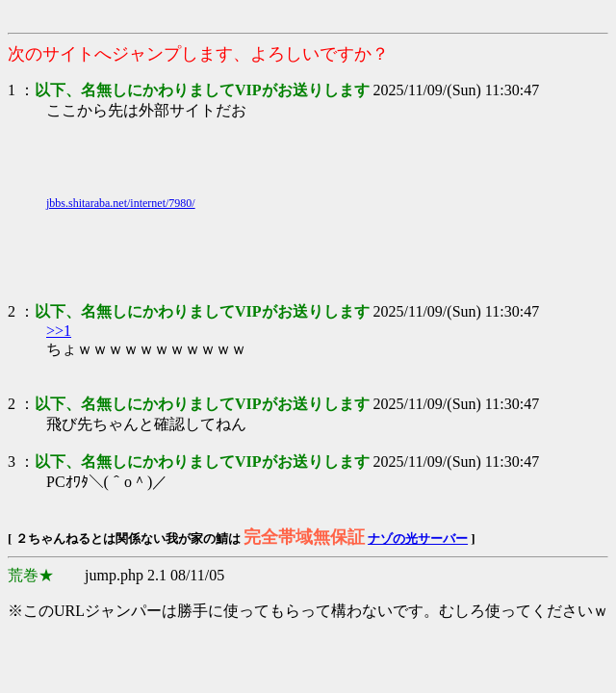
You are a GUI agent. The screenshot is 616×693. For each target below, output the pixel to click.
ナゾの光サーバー (418, 539)
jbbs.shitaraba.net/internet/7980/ (121, 203)
